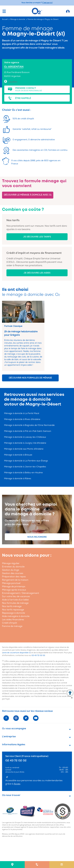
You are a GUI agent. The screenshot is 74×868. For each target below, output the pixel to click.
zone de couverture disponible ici (17, 653)
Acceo (17, 784)
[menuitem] (12, 865)
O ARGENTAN (14, 67)
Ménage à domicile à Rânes (18, 479)
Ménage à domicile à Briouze (18, 455)
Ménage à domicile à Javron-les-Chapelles (25, 467)
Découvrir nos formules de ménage (30, 378)
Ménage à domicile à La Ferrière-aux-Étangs (26, 461)
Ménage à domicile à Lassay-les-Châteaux (25, 437)
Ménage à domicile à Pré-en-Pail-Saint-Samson (28, 431)
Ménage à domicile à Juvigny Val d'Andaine (25, 443)
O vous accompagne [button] (14, 729)
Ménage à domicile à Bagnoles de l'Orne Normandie (29, 425)
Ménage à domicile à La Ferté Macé (22, 413)
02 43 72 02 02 (38, 655)
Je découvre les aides (37, 273)
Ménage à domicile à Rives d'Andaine (22, 419)
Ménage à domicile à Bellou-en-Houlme (23, 473)
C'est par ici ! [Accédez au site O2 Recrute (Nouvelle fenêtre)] (47, 3)
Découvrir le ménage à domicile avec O (28, 195)
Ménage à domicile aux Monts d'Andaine (24, 449)
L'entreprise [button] (9, 737)
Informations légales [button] (14, 745)
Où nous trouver (11, 795)
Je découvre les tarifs (37, 237)
